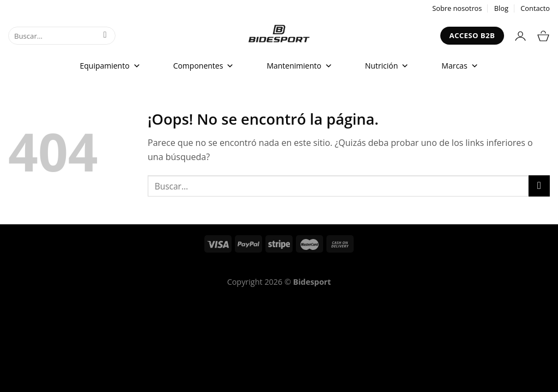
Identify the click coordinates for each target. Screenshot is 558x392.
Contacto (535, 8)
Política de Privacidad (312, 265)
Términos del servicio (219, 265)
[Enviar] (105, 36)
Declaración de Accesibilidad (419, 265)
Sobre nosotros (457, 8)
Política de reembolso (126, 265)
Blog (501, 8)
